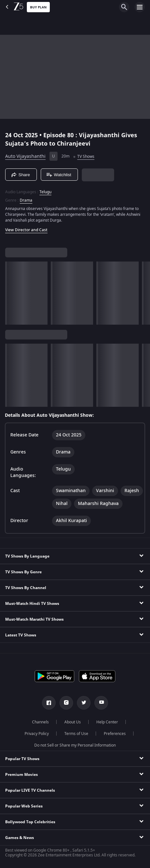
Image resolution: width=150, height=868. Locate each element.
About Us (73, 722)
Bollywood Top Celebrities (30, 822)
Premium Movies (21, 775)
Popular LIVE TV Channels (30, 790)
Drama (26, 200)
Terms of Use (76, 734)
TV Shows (86, 157)
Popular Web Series (24, 806)
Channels (40, 722)
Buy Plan (38, 7)
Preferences (115, 734)
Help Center (107, 722)
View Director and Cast (26, 230)
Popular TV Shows (22, 759)
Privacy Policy (37, 734)
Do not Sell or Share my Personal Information (75, 745)
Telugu (45, 192)
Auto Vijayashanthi (25, 156)
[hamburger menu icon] (140, 7)
